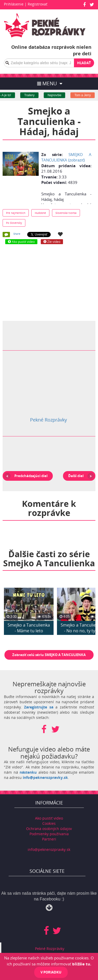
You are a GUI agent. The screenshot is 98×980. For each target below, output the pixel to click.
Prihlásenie (14, 4)
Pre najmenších (16, 213)
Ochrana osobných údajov (49, 829)
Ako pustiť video (49, 818)
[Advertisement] (49, 282)
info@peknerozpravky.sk (45, 777)
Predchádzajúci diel (31, 476)
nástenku (28, 772)
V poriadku (51, 972)
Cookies (49, 823)
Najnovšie (58, 95)
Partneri (49, 839)
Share (17, 234)
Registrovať (38, 4)
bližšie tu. (82, 964)
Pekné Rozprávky (48, 420)
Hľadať (84, 63)
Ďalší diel (76, 476)
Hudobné (40, 213)
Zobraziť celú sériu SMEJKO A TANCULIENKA (49, 655)
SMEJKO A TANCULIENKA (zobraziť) (66, 157)
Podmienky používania (49, 834)
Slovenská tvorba (66, 213)
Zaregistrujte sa (39, 707)
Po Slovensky (14, 223)
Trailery (33, 95)
